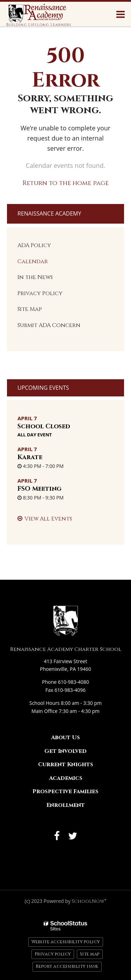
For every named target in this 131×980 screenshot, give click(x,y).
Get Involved (65, 751)
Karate (30, 457)
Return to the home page (65, 183)
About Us (65, 737)
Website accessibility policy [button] (66, 942)
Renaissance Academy (49, 213)
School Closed (44, 426)
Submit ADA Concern (49, 325)
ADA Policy (34, 245)
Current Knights (66, 764)
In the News (35, 277)
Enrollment (66, 805)
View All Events (48, 519)
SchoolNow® (89, 901)
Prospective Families (65, 791)
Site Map (30, 309)
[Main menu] (121, 14)
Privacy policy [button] (53, 954)
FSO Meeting (39, 489)
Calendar (33, 261)
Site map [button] (90, 954)
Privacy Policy (40, 293)
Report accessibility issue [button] (67, 966)
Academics (66, 778)
